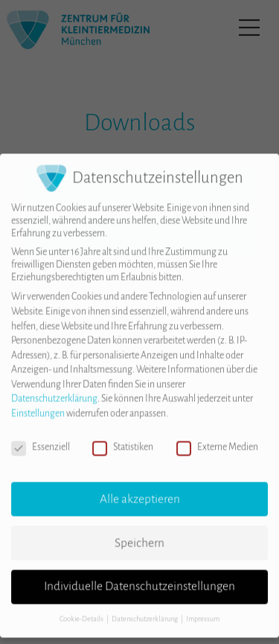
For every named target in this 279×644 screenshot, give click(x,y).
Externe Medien (217, 434)
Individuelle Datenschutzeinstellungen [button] (139, 574)
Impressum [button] (203, 607)
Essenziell (41, 434)
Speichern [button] (139, 530)
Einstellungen (38, 401)
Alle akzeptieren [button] (140, 486)
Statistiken (123, 434)
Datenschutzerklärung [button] (145, 607)
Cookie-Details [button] (82, 607)
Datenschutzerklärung (54, 386)
